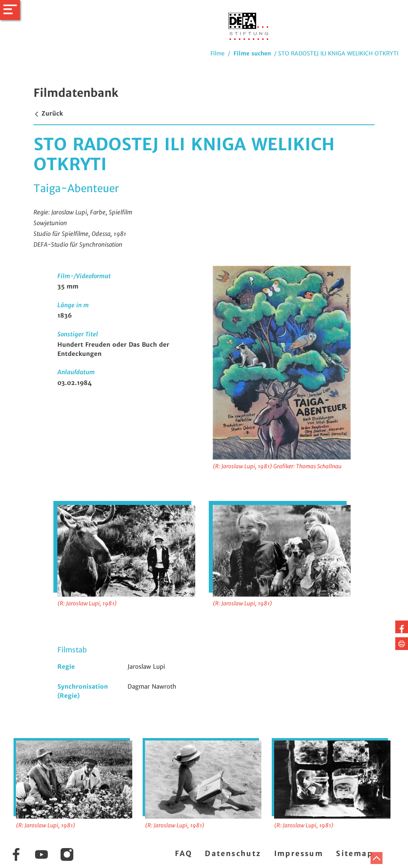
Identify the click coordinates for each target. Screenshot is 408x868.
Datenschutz (233, 853)
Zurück (48, 113)
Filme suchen (252, 53)
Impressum (299, 853)
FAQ (183, 853)
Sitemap (354, 853)
